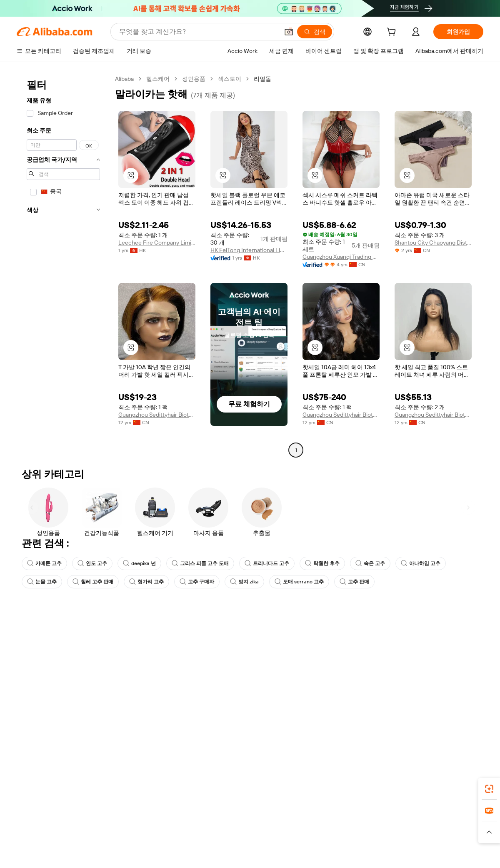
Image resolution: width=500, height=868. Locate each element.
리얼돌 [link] (262, 79)
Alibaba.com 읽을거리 (236, 688)
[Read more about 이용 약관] (342, 836)
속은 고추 (370, 563)
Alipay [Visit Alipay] (238, 823)
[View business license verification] (322, 852)
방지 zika (244, 582)
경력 (406, 688)
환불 (22, 688)
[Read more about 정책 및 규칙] (125, 836)
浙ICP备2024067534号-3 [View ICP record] (452, 852)
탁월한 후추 (322, 563)
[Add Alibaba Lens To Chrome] (129, 786)
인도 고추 (92, 563)
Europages (382, 823)
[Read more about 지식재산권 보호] (248, 836)
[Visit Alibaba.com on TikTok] (466, 721)
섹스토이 (230, 79)
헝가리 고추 (146, 582)
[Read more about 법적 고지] (159, 836)
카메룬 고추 (44, 563)
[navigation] (63, 265)
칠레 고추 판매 (93, 582)
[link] (489, 789)
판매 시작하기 (322, 640)
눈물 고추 (42, 582)
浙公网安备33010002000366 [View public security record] (369, 852)
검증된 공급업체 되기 (332, 672)
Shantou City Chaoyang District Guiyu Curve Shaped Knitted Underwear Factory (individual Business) (433, 243)
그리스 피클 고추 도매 (200, 563)
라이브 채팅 (32, 656)
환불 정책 (125, 656)
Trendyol (350, 823)
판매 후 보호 (128, 688)
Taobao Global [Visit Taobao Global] (296, 823)
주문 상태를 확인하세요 (47, 672)
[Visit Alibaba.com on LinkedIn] (416, 721)
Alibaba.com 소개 (422, 640)
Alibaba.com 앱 (266, 786)
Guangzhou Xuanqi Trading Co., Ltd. (341, 257)
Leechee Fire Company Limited (157, 243)
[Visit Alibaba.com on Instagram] (441, 721)
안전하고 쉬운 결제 (137, 640)
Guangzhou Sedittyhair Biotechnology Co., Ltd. (157, 415)
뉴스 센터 (412, 672)
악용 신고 (29, 703)
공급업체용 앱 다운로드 (335, 703)
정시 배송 (125, 672)
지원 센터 (29, 640)
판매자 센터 (319, 656)
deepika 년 (139, 563)
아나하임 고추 (421, 563)
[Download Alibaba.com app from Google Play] (455, 786)
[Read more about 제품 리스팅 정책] (199, 836)
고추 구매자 (197, 582)
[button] (289, 32)
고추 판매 (354, 582)
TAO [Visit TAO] (326, 823)
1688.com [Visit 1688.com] (153, 823)
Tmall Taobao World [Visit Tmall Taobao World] (198, 823)
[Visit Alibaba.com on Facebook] (404, 721)
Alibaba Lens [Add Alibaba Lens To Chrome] (62, 786)
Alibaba (124, 79)
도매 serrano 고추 (299, 582)
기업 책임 (412, 656)
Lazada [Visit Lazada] (261, 823)
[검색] (315, 32)
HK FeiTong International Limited (249, 250)
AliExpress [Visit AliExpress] (120, 823)
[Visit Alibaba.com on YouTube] (454, 721)
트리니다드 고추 (267, 563)
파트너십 (316, 688)
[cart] (393, 33)
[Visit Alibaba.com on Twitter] (429, 721)
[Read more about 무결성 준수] (375, 836)
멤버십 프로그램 (229, 656)
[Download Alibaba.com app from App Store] (394, 786)
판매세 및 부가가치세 (236, 672)
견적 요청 (221, 640)
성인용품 (194, 79)
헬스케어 (158, 79)
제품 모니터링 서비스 (140, 703)
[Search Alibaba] (198, 32)
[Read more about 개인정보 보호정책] (299, 836)
